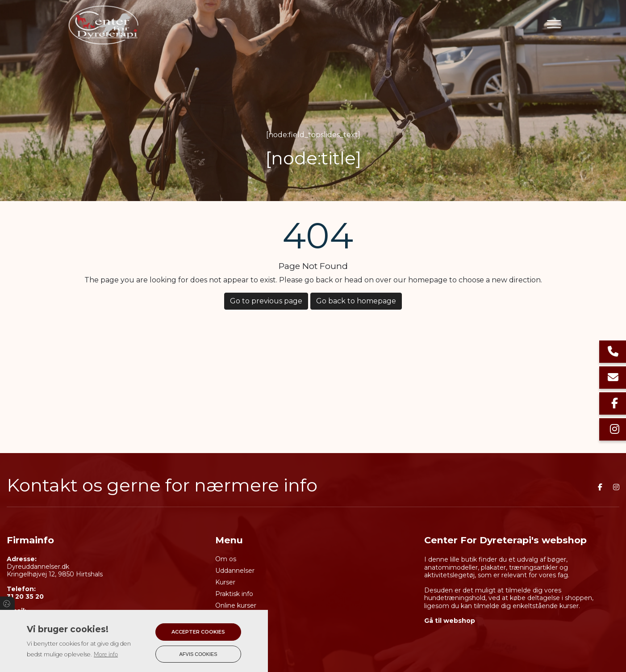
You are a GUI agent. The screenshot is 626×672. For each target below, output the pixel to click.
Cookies (7, 603)
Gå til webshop (450, 621)
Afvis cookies (198, 654)
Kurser (225, 582)
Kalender (229, 617)
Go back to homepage (356, 301)
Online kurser (236, 605)
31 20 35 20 (25, 597)
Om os (226, 559)
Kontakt (228, 640)
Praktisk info (234, 594)
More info (106, 654)
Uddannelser (235, 571)
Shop (223, 629)
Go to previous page (266, 301)
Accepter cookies (198, 632)
